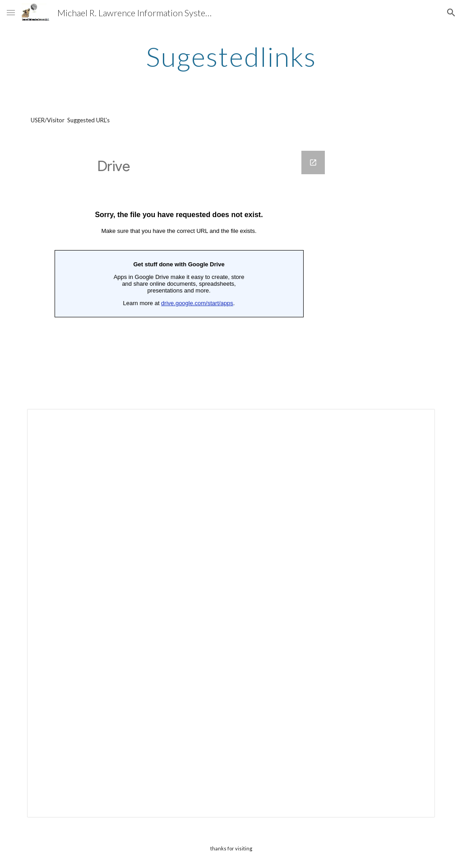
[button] (11, 12)
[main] (231, 56)
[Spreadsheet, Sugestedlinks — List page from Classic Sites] (231, 613)
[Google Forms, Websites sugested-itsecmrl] (179, 269)
